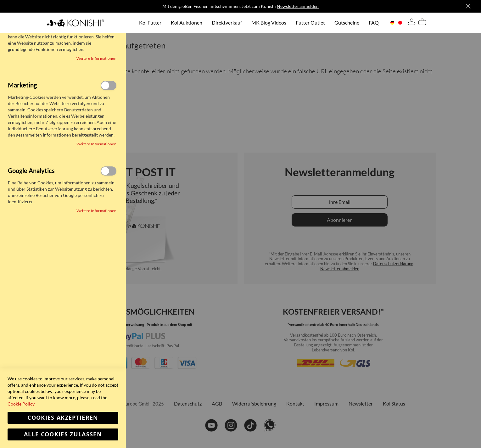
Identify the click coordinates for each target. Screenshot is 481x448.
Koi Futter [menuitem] (150, 22)
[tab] (411, 23)
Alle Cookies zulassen (63, 434)
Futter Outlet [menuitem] (310, 22)
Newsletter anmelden (298, 6)
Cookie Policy (21, 404)
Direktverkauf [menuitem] (227, 22)
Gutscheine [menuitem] (347, 22)
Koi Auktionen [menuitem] (187, 22)
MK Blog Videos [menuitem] (269, 22)
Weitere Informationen (96, 58)
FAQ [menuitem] (374, 22)
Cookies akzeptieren (63, 418)
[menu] (259, 23)
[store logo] (75, 23)
